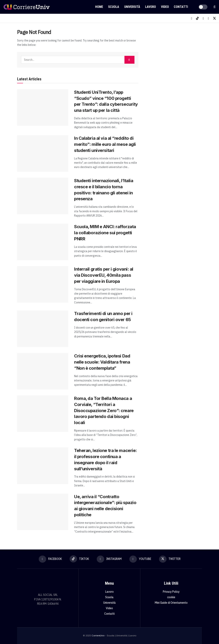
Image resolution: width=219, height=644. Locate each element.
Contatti (181, 7)
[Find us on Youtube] (208, 18)
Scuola (114, 7)
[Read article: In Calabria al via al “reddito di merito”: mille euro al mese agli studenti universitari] (43, 153)
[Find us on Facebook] (191, 18)
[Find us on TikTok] (197, 18)
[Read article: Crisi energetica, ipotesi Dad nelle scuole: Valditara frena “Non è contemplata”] (43, 371)
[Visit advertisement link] (175, 56)
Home (99, 7)
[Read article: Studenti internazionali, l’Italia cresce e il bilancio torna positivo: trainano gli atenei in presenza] (43, 196)
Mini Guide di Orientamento (171, 603)
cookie (171, 597)
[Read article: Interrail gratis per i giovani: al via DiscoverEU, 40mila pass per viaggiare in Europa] (43, 284)
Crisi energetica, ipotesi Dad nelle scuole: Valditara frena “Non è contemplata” (102, 362)
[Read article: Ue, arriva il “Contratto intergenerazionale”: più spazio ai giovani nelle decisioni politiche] (43, 512)
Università (132, 7)
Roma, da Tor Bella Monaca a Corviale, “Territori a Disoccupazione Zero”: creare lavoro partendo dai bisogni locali (104, 410)
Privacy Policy (171, 592)
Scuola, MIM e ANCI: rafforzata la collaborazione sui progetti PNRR (105, 233)
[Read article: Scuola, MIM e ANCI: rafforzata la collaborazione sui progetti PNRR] (43, 242)
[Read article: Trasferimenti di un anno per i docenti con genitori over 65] (43, 329)
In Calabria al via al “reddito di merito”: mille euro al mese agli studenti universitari (105, 144)
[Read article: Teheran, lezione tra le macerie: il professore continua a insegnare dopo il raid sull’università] (43, 466)
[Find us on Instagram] (203, 18)
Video (165, 7)
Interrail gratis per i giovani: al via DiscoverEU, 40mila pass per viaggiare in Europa (104, 275)
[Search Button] (214, 7)
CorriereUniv (98, 635)
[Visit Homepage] (27, 7)
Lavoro (150, 7)
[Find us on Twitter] (214, 18)
